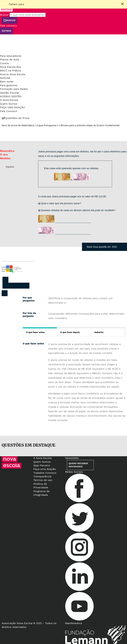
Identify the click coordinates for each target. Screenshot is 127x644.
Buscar (4, 15)
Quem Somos (9, 104)
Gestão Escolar (10, 93)
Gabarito (99, 332)
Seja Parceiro (42, 465)
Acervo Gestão (11, 96)
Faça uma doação (12, 107)
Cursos (4, 63)
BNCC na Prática (10, 71)
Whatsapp (26, 286)
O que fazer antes (35, 332)
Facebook (5, 286)
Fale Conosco (9, 111)
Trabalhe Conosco (45, 473)
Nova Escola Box (11, 67)
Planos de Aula (9, 59)
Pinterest (19, 286)
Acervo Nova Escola (13, 74)
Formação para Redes (14, 89)
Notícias (5, 78)
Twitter (12, 286)
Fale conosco (8, 26)
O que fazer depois (70, 332)
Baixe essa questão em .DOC (102, 247)
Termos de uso (43, 480)
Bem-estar (7, 82)
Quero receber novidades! (78, 465)
